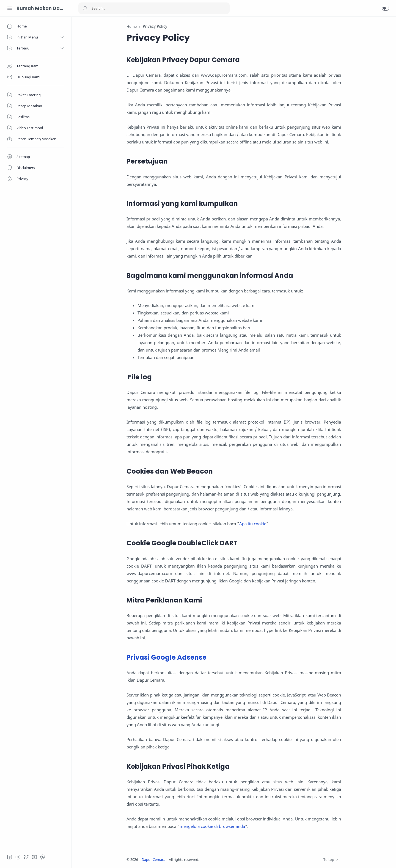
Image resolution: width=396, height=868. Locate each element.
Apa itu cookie (253, 524)
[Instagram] (18, 857)
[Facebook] (10, 857)
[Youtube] (34, 857)
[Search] (154, 8)
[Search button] (85, 8)
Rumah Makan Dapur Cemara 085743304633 (40, 8)
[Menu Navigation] (10, 8)
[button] (386, 8)
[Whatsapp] (43, 857)
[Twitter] (26, 857)
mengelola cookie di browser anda (212, 826)
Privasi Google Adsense (167, 657)
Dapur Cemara (153, 860)
